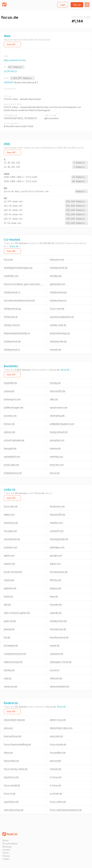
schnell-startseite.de (14, 440)
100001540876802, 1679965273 (20, 118)
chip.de (8, 678)
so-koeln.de (56, 793)
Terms (6, 853)
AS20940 (9, 82)
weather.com (56, 523)
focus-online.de (58, 802)
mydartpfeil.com (12, 457)
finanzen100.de (58, 391)
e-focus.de (55, 785)
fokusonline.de (11, 761)
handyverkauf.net (59, 432)
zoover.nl (55, 670)
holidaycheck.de (58, 621)
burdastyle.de (11, 645)
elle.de (7, 605)
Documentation (10, 844)
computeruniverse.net (15, 654)
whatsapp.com (57, 547)
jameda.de (9, 629)
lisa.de (7, 637)
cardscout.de (11, 686)
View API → (12, 44)
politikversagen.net (14, 407)
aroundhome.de (12, 539)
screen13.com (57, 531)
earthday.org (56, 457)
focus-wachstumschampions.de (66, 810)
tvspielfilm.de (10, 383)
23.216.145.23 (10, 71)
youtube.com (10, 547)
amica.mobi (55, 761)
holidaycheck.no (58, 300)
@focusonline (51, 118)
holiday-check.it (12, 325)
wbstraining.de (57, 416)
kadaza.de (55, 448)
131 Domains (16, 67)
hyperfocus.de (11, 777)
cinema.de (9, 391)
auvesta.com (10, 416)
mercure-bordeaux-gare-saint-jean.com (24, 284)
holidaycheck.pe (58, 292)
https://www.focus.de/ (15, 60)
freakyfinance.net (13, 473)
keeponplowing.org (60, 333)
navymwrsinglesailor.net (62, 317)
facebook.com (57, 506)
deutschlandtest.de (60, 686)
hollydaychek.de (58, 341)
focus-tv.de (10, 793)
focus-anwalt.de (12, 785)
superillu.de (56, 613)
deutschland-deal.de (14, 720)
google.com (56, 555)
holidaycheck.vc (12, 292)
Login (63, 5)
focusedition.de (58, 753)
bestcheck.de (11, 523)
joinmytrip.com (57, 440)
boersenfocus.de (13, 736)
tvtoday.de (55, 383)
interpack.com (57, 259)
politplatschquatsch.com (62, 424)
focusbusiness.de (59, 572)
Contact (6, 850)
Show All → (15, 246)
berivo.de (55, 473)
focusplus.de (10, 531)
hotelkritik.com (11, 276)
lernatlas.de (56, 276)
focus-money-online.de (16, 769)
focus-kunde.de (58, 744)
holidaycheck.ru (12, 350)
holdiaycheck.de (12, 341)
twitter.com (9, 514)
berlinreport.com (12, 399)
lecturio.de (9, 424)
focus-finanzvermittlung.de (17, 744)
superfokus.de (11, 802)
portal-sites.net (11, 465)
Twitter (6, 859)
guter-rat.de (10, 621)
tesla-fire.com (57, 465)
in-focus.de (56, 777)
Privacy (6, 856)
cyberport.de (57, 654)
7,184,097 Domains (22, 78)
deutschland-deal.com (61, 728)
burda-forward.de (13, 572)
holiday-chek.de (58, 325)
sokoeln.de (56, 350)
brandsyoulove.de (59, 637)
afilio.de (54, 399)
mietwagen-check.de (61, 662)
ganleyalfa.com (58, 284)
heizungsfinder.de (59, 539)
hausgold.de (10, 448)
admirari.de (9, 432)
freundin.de (56, 605)
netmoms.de (56, 678)
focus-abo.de (11, 506)
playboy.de (56, 588)
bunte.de (8, 596)
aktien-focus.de (58, 720)
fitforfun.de (55, 580)
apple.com (9, 555)
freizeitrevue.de (58, 629)
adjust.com (55, 564)
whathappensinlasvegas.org (18, 268)
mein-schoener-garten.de (17, 613)
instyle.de (55, 645)
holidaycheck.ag (12, 309)
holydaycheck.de (59, 268)
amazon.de (9, 564)
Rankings (7, 847)
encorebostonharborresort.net (19, 300)
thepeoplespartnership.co (17, 333)
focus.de (8, 259)
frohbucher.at (11, 317)
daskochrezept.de (13, 662)
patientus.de (10, 588)
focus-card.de (57, 309)
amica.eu (8, 728)
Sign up (77, 5)
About (5, 840)
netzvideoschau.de (14, 810)
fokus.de (8, 753)
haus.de (54, 596)
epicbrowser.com (59, 407)
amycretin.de (56, 736)
